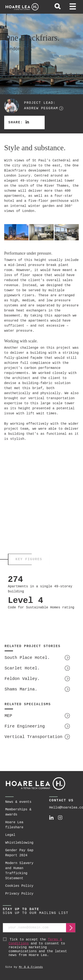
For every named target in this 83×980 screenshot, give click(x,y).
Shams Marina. (21, 689)
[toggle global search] (58, 7)
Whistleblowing (19, 843)
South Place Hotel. (27, 658)
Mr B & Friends (31, 967)
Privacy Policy (19, 894)
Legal (10, 835)
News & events (18, 802)
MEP (8, 716)
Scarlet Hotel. (22, 668)
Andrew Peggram (41, 108)
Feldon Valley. (22, 679)
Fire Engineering (25, 726)
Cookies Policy (19, 886)
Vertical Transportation (34, 737)
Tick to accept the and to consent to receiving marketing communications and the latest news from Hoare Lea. (42, 947)
